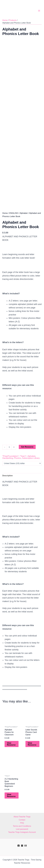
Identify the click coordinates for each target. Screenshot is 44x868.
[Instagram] (22, 846)
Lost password (22, 829)
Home (5, 218)
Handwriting (8, 463)
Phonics (17, 463)
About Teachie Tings (22, 817)
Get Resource (27, 452)
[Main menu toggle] (39, 11)
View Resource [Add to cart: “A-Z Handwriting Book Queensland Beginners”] (11, 800)
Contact (22, 820)
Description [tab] (8, 480)
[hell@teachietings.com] (26, 846)
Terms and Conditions (22, 826)
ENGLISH (14, 218)
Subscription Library (31, 463)
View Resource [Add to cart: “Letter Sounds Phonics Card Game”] (32, 749)
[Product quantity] (9, 452)
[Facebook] (19, 846)
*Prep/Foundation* (11, 461)
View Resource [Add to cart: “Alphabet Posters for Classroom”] (11, 749)
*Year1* (23, 461)
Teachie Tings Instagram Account (22, 832)
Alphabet (24, 218)
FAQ (22, 823)
